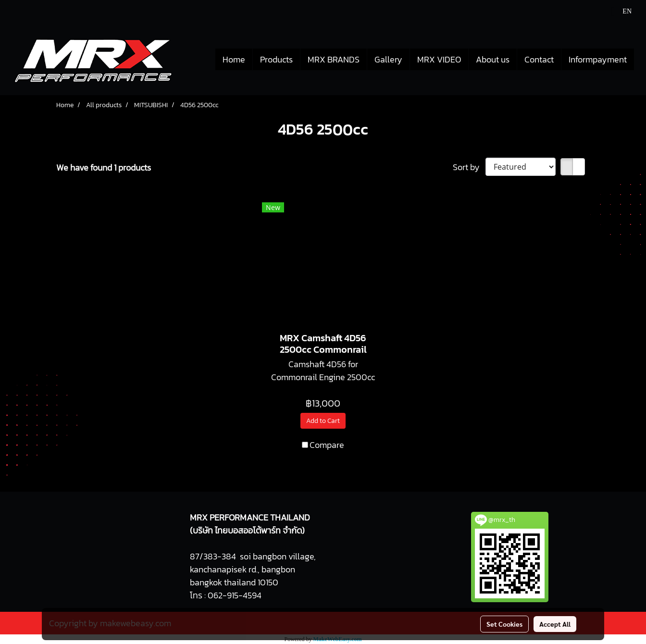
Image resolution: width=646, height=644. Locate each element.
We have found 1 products (104, 167)
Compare (327, 445)
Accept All (555, 624)
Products (276, 59)
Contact (539, 59)
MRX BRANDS (334, 59)
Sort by (469, 167)
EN (622, 11)
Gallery (388, 59)
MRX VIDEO (439, 59)
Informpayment (598, 59)
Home (234, 59)
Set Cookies (504, 624)
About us (493, 59)
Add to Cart (323, 421)
